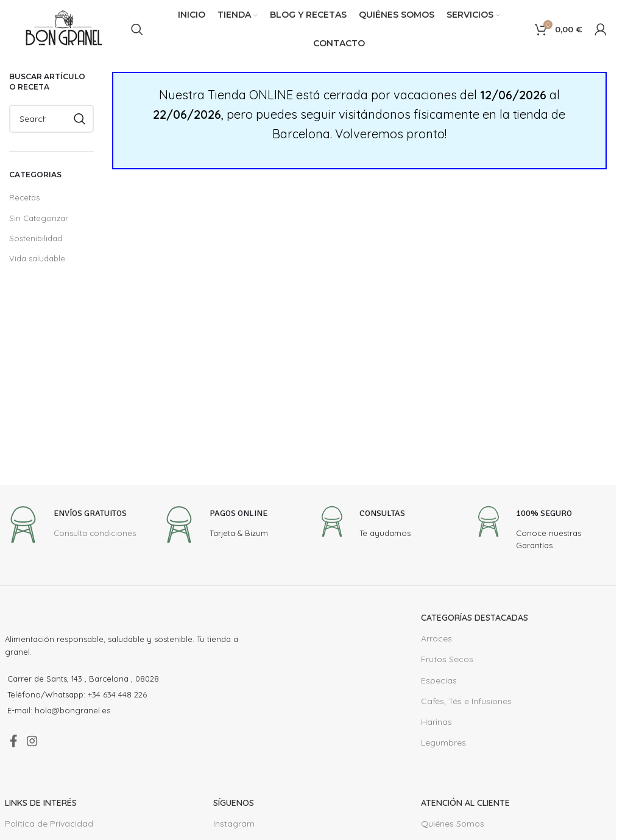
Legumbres (442, 743)
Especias (438, 680)
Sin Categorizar (37, 218)
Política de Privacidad (46, 829)
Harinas (436, 722)
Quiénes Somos (451, 829)
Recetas (24, 197)
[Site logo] (64, 28)
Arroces (436, 638)
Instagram (232, 829)
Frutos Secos (446, 659)
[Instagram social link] (39, 744)
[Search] (137, 29)
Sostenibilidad (34, 238)
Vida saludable (35, 258)
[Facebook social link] (16, 744)
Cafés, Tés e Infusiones (466, 701)
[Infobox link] (71, 526)
